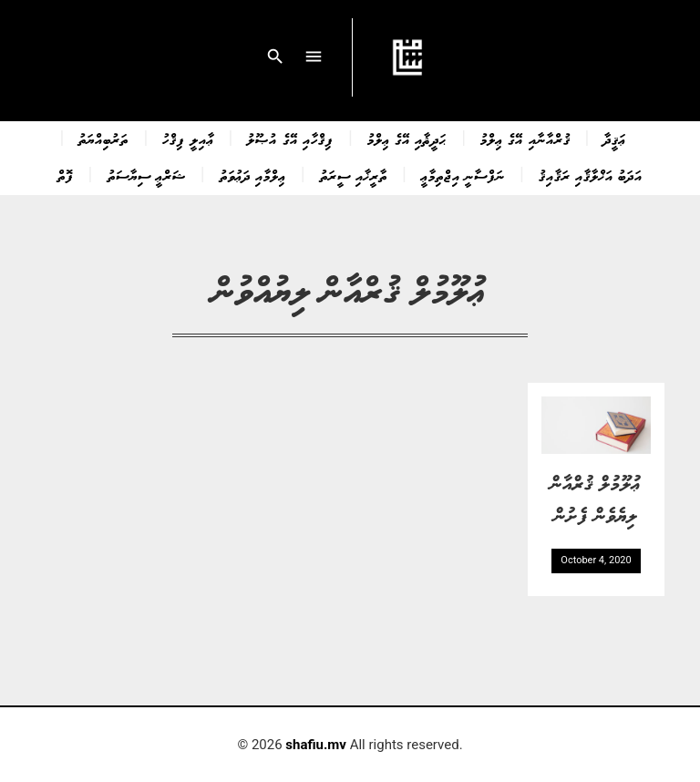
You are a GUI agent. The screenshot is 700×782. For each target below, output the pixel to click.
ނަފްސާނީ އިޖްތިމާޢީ (463, 175)
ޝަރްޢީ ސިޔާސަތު (147, 175)
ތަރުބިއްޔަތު (103, 139)
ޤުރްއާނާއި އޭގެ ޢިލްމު (525, 139)
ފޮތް (66, 175)
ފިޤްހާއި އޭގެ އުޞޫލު (290, 139)
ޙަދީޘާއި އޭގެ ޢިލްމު (407, 139)
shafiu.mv (316, 745)
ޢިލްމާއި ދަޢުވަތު (253, 175)
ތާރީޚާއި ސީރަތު (354, 175)
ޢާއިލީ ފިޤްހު (188, 139)
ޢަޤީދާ (615, 139)
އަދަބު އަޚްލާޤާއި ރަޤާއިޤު (591, 175)
